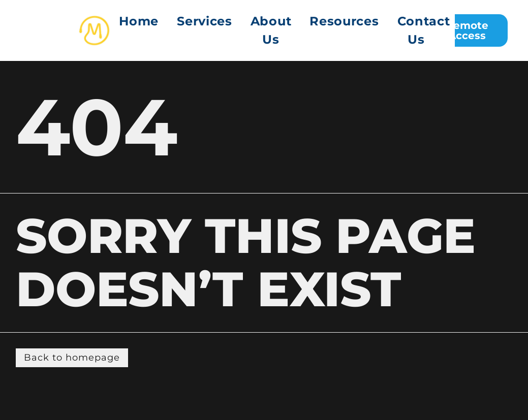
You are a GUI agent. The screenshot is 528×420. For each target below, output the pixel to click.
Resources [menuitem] (344, 21)
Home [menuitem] (139, 21)
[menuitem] (205, 30)
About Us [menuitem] (271, 30)
